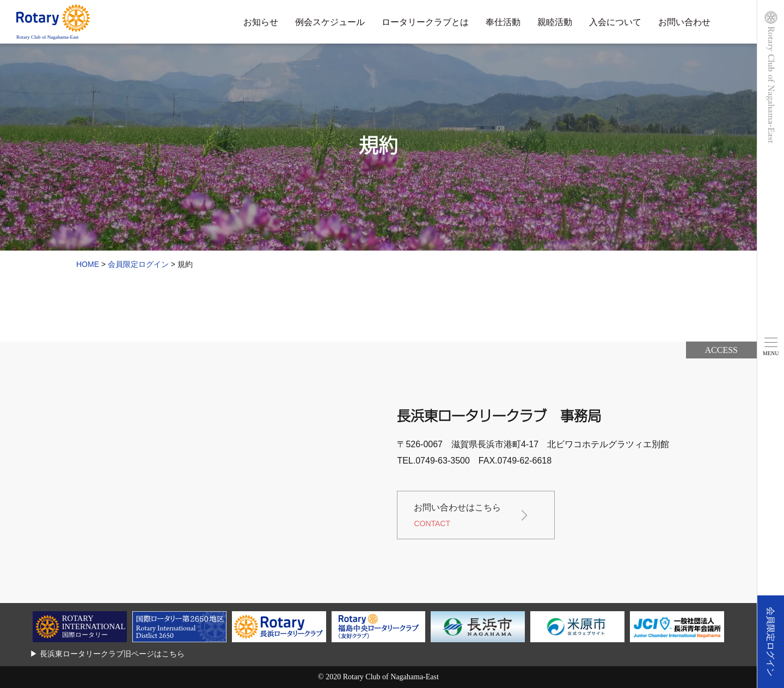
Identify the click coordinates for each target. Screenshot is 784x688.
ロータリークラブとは (425, 22)
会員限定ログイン (771, 642)
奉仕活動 (503, 22)
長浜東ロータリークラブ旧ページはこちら (112, 654)
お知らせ (261, 22)
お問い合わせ (684, 22)
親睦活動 (555, 22)
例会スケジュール (330, 22)
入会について (615, 22)
